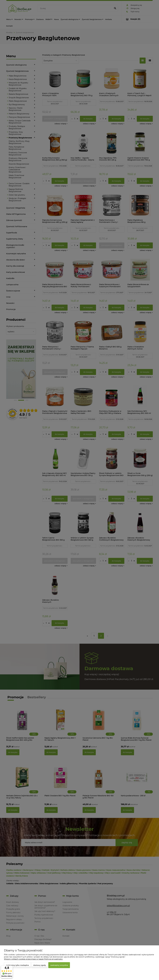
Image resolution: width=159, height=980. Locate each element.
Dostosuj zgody (40, 965)
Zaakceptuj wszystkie (59, 965)
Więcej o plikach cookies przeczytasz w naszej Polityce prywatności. (33, 959)
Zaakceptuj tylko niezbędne (17, 965)
